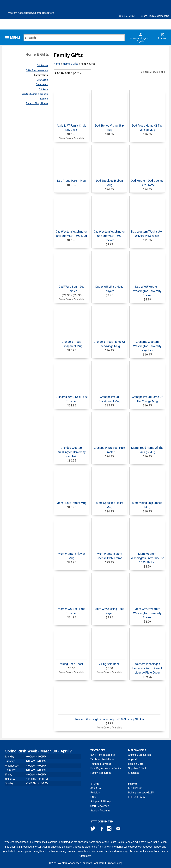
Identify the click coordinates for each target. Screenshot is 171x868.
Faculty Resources (101, 773)
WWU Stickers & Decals (35, 94)
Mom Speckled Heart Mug (109, 503)
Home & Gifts (71, 64)
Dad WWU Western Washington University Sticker (147, 289)
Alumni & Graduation (139, 755)
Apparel (133, 759)
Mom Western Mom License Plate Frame (109, 554)
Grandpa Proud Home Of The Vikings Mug (147, 397)
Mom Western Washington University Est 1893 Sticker (147, 557)
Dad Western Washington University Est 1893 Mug (71, 232)
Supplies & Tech (137, 768)
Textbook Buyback (101, 764)
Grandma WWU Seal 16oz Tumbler (72, 397)
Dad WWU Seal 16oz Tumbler (71, 287)
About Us (96, 788)
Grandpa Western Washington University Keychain (71, 451)
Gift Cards (42, 80)
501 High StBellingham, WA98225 (141, 790)
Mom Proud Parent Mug (71, 501)
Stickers (43, 89)
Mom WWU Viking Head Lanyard (109, 609)
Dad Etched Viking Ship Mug (109, 126)
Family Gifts (41, 75)
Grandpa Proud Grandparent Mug (109, 397)
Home (57, 64)
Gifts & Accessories (37, 70)
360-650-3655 (127, 16)
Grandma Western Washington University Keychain (147, 345)
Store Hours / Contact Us (155, 16)
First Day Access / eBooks (106, 768)
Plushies (43, 99)
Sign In (140, 41)
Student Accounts (100, 811)
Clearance (134, 773)
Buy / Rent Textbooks (103, 755)
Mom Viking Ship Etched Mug (147, 503)
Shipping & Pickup (101, 801)
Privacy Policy (114, 863)
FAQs (93, 797)
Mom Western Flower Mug (71, 554)
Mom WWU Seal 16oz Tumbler (71, 609)
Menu (15, 38)
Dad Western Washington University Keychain (147, 232)
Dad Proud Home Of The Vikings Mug (147, 126)
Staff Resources (100, 806)
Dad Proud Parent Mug (71, 179)
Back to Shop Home (37, 103)
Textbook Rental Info (102, 759)
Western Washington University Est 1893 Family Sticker (109, 718)
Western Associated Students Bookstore (31, 13)
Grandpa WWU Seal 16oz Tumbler (109, 448)
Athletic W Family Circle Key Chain (71, 126)
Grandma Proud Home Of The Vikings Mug (109, 342)
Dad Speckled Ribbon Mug (109, 181)
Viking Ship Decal (109, 662)
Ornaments (42, 84)
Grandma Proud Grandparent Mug (71, 342)
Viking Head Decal (71, 662)
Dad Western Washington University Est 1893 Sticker (109, 234)
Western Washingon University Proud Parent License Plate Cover (147, 667)
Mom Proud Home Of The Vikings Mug (147, 448)
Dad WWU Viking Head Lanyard (109, 287)
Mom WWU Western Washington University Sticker (147, 612)
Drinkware (42, 65)
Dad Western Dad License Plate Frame (147, 181)
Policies (95, 793)
